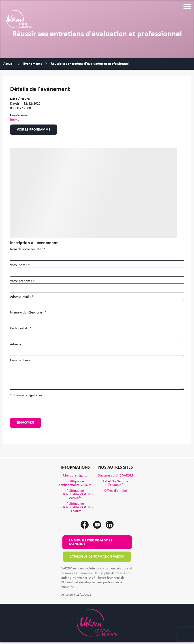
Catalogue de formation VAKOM (97, 557)
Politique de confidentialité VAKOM (75, 483)
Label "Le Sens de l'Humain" (116, 483)
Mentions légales (75, 476)
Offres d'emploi (116, 491)
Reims (15, 120)
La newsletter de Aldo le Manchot (91, 542)
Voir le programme (34, 130)
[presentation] (44, 409)
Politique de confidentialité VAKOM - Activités (75, 494)
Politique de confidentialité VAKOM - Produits (75, 507)
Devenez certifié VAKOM (115, 476)
